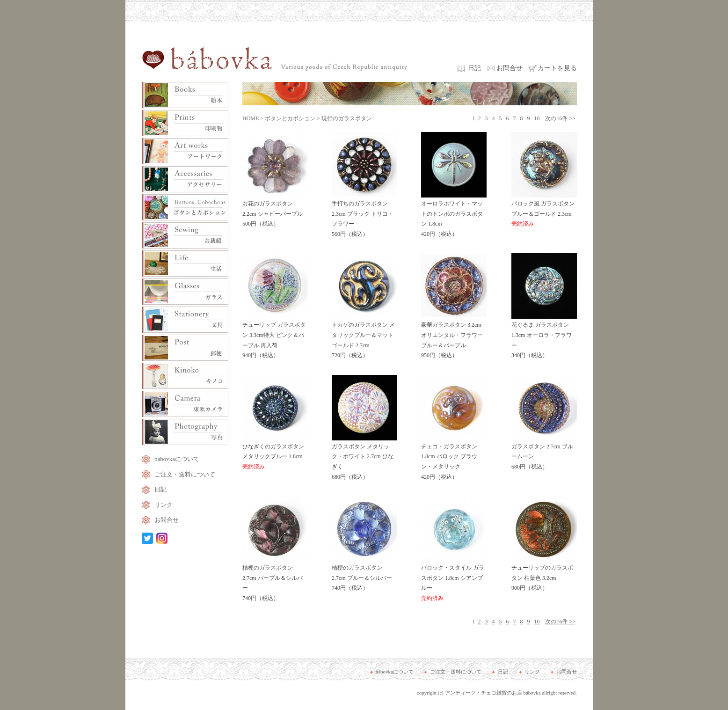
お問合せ (510, 68)
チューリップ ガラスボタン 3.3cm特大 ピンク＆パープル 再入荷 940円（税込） (275, 337)
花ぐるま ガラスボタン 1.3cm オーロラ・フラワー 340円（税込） (544, 337)
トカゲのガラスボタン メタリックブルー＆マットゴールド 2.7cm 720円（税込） (364, 337)
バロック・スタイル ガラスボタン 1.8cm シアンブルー (454, 580)
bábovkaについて (177, 459)
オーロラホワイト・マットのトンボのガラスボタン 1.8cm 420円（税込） (454, 216)
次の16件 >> (560, 118)
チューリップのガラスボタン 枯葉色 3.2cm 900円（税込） (544, 575)
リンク (164, 505)
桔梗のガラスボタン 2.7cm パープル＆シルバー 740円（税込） (275, 580)
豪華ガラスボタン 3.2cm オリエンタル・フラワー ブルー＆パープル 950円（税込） (454, 337)
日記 (474, 68)
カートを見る (557, 68)
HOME (251, 118)
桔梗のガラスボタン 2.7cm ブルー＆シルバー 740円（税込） (364, 575)
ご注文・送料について (185, 474)
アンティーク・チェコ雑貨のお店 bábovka (493, 693)
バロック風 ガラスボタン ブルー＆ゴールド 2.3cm (544, 210)
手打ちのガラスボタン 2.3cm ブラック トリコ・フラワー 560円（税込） (364, 216)
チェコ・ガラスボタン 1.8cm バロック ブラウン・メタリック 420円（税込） (454, 458)
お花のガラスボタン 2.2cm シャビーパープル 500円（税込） (275, 210)
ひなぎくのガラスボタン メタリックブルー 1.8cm (275, 453)
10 (537, 118)
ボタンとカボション (290, 118)
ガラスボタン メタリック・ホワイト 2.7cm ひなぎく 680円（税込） (364, 458)
